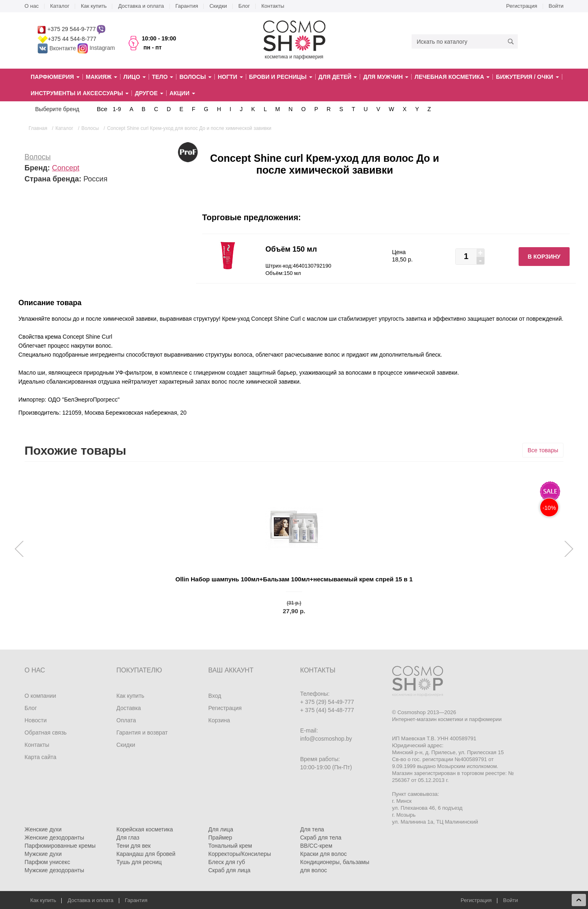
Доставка (129, 708)
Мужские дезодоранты (54, 870)
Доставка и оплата (141, 6)
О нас (32, 6)
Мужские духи (43, 854)
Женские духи (43, 829)
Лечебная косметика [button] (452, 77)
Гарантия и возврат (142, 733)
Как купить (94, 6)
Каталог (60, 6)
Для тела (312, 829)
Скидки (218, 6)
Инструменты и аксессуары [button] (80, 93)
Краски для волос (323, 854)
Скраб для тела (321, 838)
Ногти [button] (230, 77)
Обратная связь (46, 733)
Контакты (273, 6)
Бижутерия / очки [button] (527, 77)
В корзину (544, 257)
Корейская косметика (145, 829)
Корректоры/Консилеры (240, 854)
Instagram (102, 48)
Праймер (220, 838)
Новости (36, 720)
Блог (244, 6)
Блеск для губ (227, 862)
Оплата (126, 720)
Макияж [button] (101, 77)
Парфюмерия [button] (55, 77)
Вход (215, 696)
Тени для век (134, 846)
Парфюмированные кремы (60, 846)
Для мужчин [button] (386, 77)
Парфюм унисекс (47, 862)
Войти (556, 6)
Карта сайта (40, 757)
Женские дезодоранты (54, 838)
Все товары (543, 450)
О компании (40, 696)
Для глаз (128, 838)
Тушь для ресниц (139, 862)
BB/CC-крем (316, 846)
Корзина (219, 720)
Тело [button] (163, 77)
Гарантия (187, 6)
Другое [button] (149, 93)
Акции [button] (182, 93)
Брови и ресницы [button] (281, 77)
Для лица (221, 829)
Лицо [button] (135, 77)
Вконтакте (58, 48)
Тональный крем (230, 846)
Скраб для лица (229, 870)
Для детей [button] (338, 77)
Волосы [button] (195, 77)
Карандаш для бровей (146, 854)
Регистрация (522, 6)
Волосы (38, 157)
